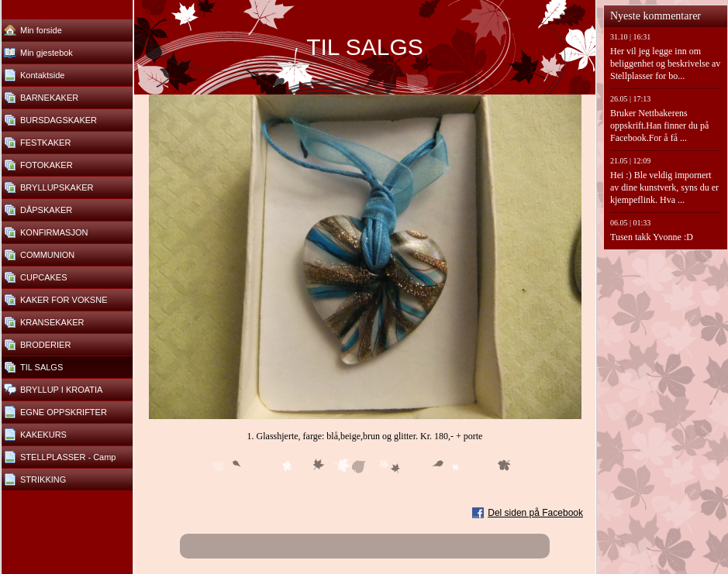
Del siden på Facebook (535, 513)
